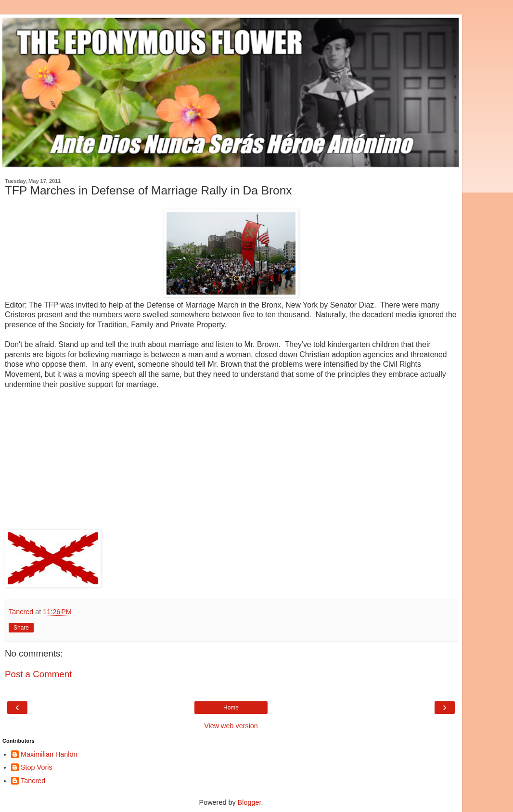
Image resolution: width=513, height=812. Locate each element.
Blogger (250, 802)
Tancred (33, 781)
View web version (231, 726)
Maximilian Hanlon (49, 754)
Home (231, 708)
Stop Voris (37, 767)
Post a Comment (38, 674)
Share (21, 628)
